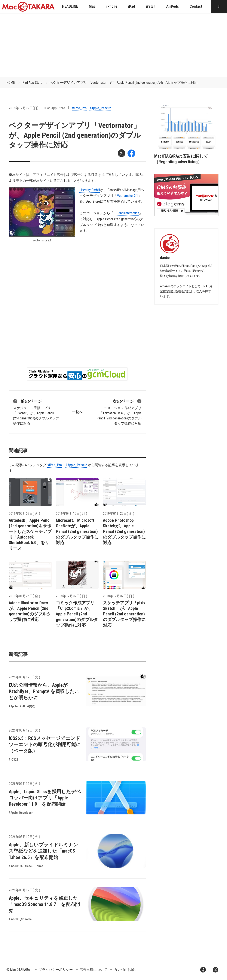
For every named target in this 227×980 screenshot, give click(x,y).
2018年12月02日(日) (24, 108)
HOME (11, 83)
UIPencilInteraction (126, 213)
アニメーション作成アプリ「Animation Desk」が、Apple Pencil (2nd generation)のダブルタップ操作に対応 (119, 412)
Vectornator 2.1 (128, 196)
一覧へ (77, 412)
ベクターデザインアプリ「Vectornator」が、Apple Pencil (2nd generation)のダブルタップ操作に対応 (124, 83)
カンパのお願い (126, 970)
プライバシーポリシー (56, 970)
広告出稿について (93, 970)
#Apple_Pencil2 (100, 108)
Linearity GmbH (90, 190)
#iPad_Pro (79, 108)
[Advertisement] (114, 45)
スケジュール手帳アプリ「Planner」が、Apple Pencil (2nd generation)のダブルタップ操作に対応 (36, 412)
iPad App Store (32, 83)
